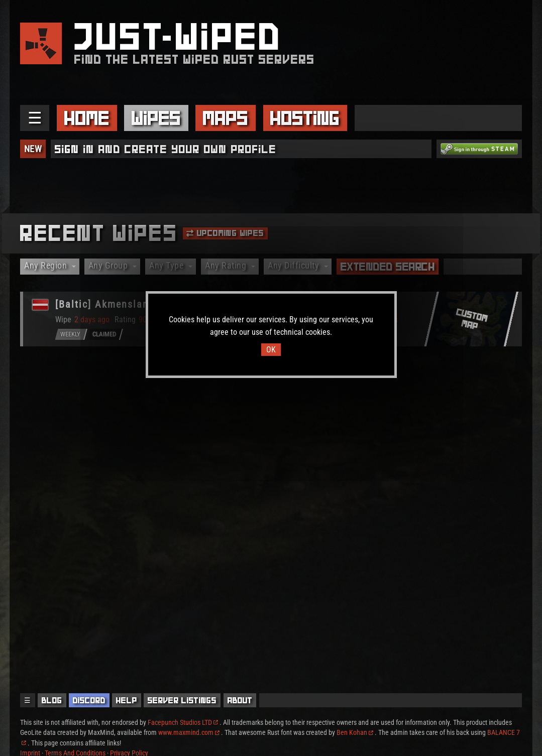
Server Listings (182, 700)
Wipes (156, 118)
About (240, 700)
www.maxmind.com (189, 732)
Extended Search (388, 267)
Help (127, 700)
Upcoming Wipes (225, 233)
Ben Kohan (355, 732)
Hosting (305, 118)
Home (87, 118)
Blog (52, 700)
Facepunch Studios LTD (183, 722)
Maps (226, 118)
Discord (89, 700)
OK (271, 350)
